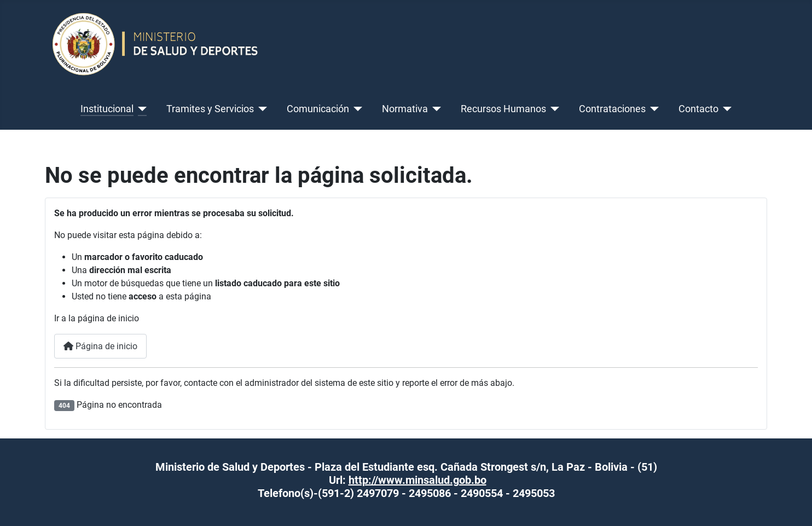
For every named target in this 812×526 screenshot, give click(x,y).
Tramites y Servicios (210, 109)
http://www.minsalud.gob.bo (417, 480)
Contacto (698, 109)
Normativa (405, 109)
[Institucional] (140, 109)
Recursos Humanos (503, 109)
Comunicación (318, 109)
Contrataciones (612, 109)
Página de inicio (100, 346)
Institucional (107, 109)
